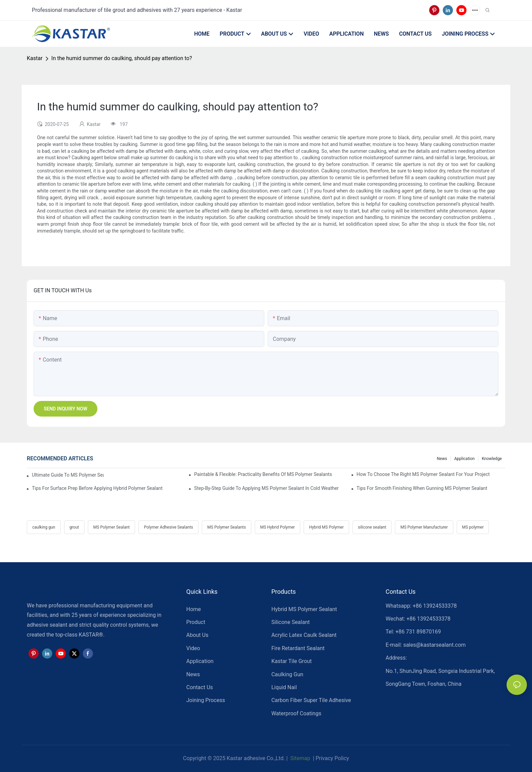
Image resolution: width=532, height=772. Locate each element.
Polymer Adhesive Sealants (168, 527)
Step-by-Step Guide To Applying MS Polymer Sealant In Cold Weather (266, 488)
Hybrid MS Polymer (326, 527)
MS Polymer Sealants (227, 527)
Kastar (35, 58)
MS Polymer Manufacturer (424, 527)
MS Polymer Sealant (111, 527)
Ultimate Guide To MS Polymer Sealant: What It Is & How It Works (68, 475)
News (442, 459)
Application (464, 459)
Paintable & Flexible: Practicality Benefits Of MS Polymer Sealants (263, 474)
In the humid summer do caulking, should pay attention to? (121, 58)
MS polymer (473, 527)
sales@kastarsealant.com (434, 645)
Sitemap (300, 758)
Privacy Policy (332, 758)
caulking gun (44, 527)
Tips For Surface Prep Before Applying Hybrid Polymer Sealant (97, 488)
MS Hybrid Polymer (278, 527)
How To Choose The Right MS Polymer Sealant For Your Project (423, 474)
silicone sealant (372, 527)
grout (74, 527)
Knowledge (492, 459)
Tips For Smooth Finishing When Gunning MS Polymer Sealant (422, 488)
